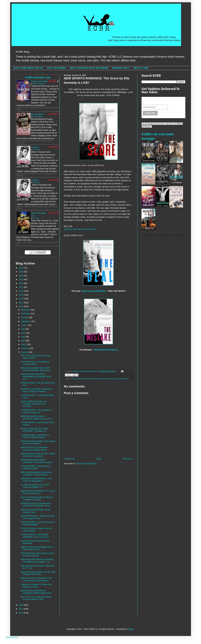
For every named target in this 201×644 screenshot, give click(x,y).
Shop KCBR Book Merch (28, 68)
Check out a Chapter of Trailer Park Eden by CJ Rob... (36, 586)
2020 (21, 291)
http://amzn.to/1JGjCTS (106, 350)
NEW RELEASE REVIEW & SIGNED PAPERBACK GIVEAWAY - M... (37, 561)
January (25, 352)
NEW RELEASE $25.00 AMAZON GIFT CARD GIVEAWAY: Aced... (36, 505)
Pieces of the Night (39, 81)
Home (99, 459)
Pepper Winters (38, 117)
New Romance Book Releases (89, 68)
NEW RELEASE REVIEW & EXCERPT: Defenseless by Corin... (37, 417)
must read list (110, 379)
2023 (21, 279)
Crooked (35, 147)
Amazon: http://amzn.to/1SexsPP (80, 229)
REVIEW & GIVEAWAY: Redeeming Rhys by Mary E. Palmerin (36, 390)
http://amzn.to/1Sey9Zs (94, 291)
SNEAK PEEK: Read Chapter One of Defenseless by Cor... (37, 548)
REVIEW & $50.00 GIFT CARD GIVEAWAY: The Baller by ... (34, 430)
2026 (21, 268)
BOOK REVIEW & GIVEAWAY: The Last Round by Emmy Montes (36, 579)
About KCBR (141, 68)
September (26, 321)
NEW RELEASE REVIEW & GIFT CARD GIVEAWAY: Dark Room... (36, 369)
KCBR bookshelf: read (38, 77)
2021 (21, 287)
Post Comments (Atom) (86, 464)
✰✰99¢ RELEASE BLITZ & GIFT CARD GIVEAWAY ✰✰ (35, 486)
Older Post (128, 459)
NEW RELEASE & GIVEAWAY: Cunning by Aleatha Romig (34, 449)
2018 (21, 299)
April (23, 341)
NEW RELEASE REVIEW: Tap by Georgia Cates (35, 511)
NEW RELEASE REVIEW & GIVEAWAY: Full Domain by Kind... (37, 461)
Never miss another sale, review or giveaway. (161, 101)
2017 (21, 303)
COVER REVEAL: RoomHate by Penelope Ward (35, 363)
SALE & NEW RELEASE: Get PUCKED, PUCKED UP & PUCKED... (34, 404)
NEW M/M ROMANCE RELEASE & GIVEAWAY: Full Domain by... (36, 474)
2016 (21, 306)
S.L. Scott (36, 218)
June (24, 333)
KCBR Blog (23, 52)
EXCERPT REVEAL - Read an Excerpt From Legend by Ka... (38, 517)
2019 (21, 295)
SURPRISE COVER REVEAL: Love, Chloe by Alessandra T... (37, 480)
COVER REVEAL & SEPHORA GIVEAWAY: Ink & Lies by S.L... (36, 536)
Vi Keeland (36, 150)
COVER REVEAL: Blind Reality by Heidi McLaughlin (36, 467)
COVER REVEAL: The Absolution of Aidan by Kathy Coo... (37, 411)
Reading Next (121, 68)
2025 (21, 272)
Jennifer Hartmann (39, 84)
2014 (21, 609)
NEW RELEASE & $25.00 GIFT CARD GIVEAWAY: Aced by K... (38, 455)
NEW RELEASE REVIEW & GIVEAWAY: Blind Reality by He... (37, 592)
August (25, 325)
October (25, 317)
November (26, 314)
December (26, 310)
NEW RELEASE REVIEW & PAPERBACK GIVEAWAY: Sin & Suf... (36, 377)
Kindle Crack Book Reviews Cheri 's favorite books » (165, 235)
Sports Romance (122, 379)
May (23, 337)
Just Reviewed (56, 68)
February (25, 348)
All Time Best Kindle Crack (82, 379)
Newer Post (70, 459)
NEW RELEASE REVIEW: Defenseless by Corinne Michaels (38, 442)
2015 (21, 605)
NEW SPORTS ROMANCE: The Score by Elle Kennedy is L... (38, 492)
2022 (21, 283)
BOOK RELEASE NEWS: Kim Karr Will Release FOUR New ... (38, 573)
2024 (21, 276)
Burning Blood (37, 114)
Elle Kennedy (98, 379)
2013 (21, 613)
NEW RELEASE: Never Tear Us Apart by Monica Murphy (37, 554)
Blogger (131, 629)
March (24, 344)
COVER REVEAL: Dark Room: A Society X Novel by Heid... (35, 436)
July (23, 329)
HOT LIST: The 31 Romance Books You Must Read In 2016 (36, 598)
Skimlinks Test (12, 637)
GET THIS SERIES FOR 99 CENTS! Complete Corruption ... (37, 498)
